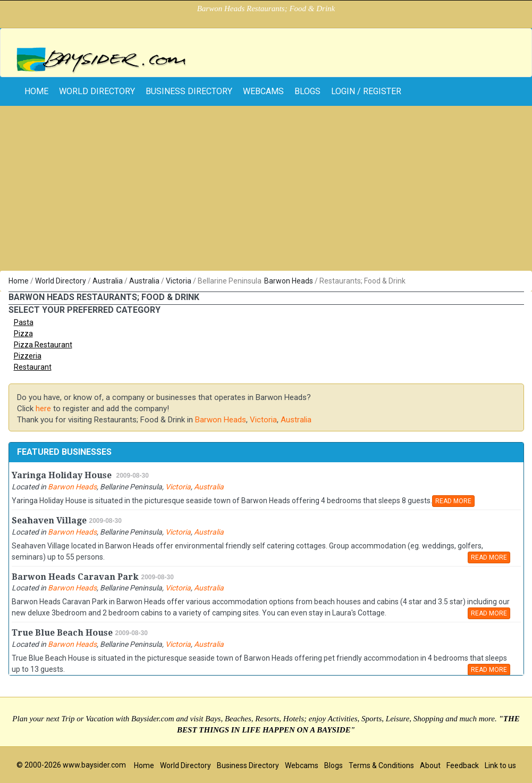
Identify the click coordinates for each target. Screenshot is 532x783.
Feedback (463, 765)
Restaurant (33, 367)
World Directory (97, 91)
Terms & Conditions (381, 765)
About (430, 765)
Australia (108, 281)
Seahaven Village (49, 520)
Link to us (500, 765)
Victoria (179, 281)
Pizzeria (28, 356)
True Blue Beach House (62, 633)
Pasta (24, 322)
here (43, 409)
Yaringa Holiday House (63, 475)
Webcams (263, 91)
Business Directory (189, 91)
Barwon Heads (289, 281)
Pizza (23, 334)
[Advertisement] (266, 191)
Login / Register (366, 91)
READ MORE (453, 501)
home (36, 91)
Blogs (307, 91)
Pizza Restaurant (43, 345)
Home (19, 281)
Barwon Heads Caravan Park (75, 577)
